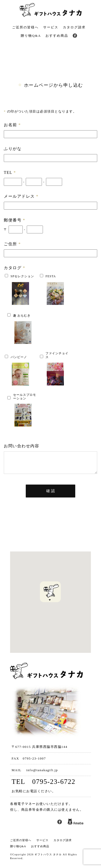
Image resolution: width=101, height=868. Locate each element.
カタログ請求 (74, 27)
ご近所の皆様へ (25, 27)
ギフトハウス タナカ (48, 858)
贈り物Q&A (31, 36)
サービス (51, 27)
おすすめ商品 (57, 36)
